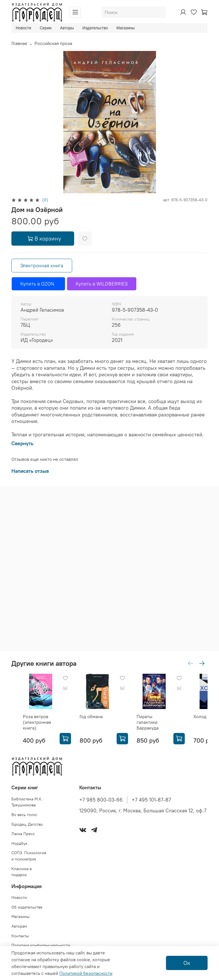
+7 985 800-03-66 (101, 800)
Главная (19, 43)
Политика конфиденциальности (41, 945)
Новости (23, 28)
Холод (200, 716)
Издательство (95, 28)
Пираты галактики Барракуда (148, 722)
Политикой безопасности (86, 973)
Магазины (125, 28)
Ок (187, 963)
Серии (45, 28)
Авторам (19, 926)
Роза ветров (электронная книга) (37, 722)
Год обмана (91, 716)
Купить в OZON (38, 284)
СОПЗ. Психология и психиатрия (29, 856)
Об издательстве (27, 907)
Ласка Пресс (23, 834)
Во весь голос (24, 815)
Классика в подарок (22, 872)
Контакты (20, 936)
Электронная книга (42, 266)
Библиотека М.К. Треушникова (27, 802)
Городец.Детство (27, 824)
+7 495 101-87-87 (151, 800)
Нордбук (19, 843)
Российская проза (53, 43)
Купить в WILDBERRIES (102, 284)
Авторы (67, 28)
